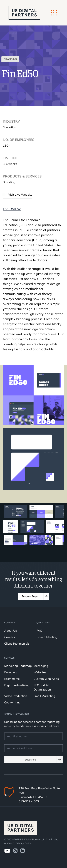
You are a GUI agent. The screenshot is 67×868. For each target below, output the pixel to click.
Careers (10, 637)
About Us (11, 631)
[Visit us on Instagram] (15, 851)
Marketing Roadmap (18, 666)
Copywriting (12, 702)
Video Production (16, 696)
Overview (12, 209)
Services (9, 658)
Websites (40, 672)
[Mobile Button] (54, 13)
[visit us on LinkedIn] (23, 851)
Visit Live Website (18, 195)
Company (10, 623)
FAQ (39, 631)
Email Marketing (44, 696)
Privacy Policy (23, 843)
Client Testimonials (17, 644)
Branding (10, 672)
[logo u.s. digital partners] (24, 13)
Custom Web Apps (46, 679)
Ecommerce (12, 679)
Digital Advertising (17, 685)
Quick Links (43, 623)
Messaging (41, 666)
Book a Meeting (47, 637)
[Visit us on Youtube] (7, 851)
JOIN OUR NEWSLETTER (17, 714)
